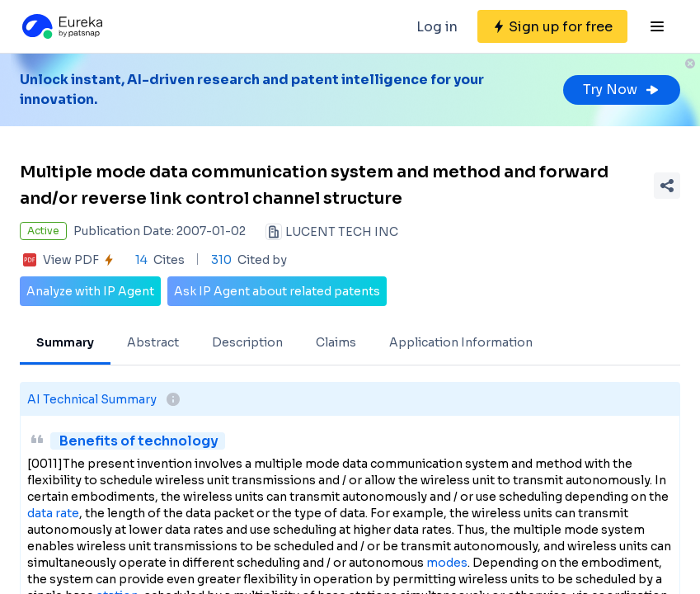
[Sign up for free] (552, 26)
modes (447, 563)
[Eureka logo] (61, 26)
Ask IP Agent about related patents (277, 291)
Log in (437, 27)
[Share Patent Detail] (667, 186)
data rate (53, 513)
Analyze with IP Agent (90, 291)
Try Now (622, 90)
